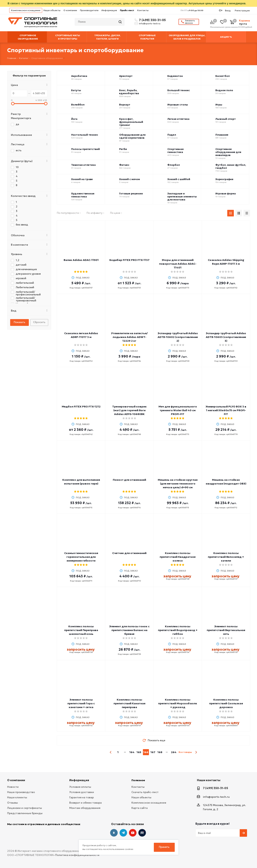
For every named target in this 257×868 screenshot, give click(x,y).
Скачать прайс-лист (145, 792)
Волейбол (78, 105)
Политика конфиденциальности (77, 855)
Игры (219, 105)
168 (160, 752)
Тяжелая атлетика (83, 165)
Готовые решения (131, 194)
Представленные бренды (25, 813)
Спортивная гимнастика (175, 151)
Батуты (76, 90)
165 (139, 752)
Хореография (224, 179)
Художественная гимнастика (83, 195)
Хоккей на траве (82, 179)
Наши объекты (52, 10)
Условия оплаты (80, 787)
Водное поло (224, 90)
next (196, 752)
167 (153, 752)
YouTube (133, 833)
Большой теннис (179, 90)
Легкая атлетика (178, 119)
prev (111, 752)
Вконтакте (114, 833)
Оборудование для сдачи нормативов (132, 136)
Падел (172, 135)
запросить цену (177, 576)
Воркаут (125, 105)
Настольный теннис (85, 135)
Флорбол (174, 165)
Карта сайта (140, 808)
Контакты (143, 10)
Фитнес (124, 165)
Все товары (185, 752)
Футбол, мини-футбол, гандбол (231, 167)
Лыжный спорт (226, 119)
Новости (13, 787)
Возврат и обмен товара (85, 803)
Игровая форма (226, 194)
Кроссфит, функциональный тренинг (131, 122)
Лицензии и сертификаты (25, 808)
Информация (109, 10)
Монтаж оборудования (85, 808)
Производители (89, 10)
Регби (123, 149)
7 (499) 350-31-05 (152, 20)
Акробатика (79, 76)
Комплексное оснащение (26, 10)
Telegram (123, 833)
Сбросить (39, 322)
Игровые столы (178, 105)
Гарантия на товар (82, 797)
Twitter (142, 833)
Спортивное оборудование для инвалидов (228, 152)
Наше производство (21, 792)
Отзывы (13, 803)
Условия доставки (82, 792)
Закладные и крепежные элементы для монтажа (182, 197)
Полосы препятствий (85, 149)
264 (174, 752)
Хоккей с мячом (130, 179)
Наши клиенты (17, 797)
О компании (70, 10)
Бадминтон (175, 76)
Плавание (222, 135)
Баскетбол (223, 76)
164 (132, 752)
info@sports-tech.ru (150, 24)
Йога (74, 119)
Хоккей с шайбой (179, 179)
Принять (164, 847)
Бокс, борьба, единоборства (129, 92)
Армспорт (126, 76)
